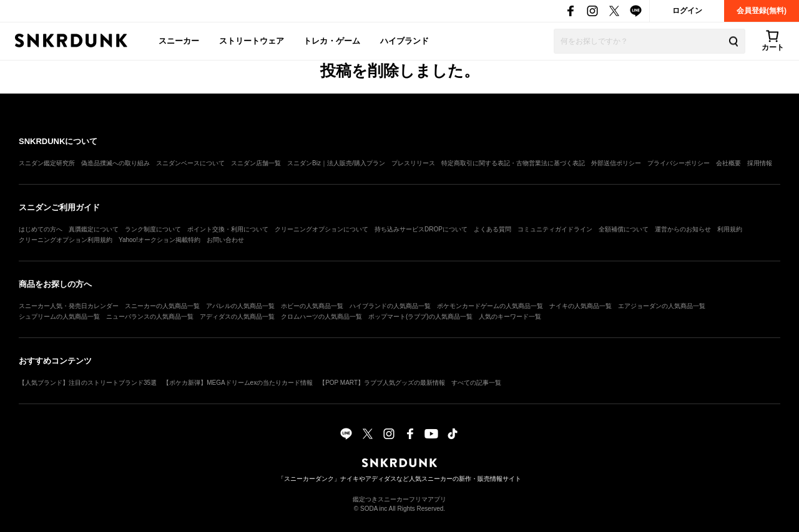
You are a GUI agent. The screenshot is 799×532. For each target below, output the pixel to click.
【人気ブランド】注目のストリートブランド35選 (88, 383)
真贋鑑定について (94, 229)
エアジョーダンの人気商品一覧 (662, 306)
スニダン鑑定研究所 (47, 163)
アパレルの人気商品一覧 (240, 306)
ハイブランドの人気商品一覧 (390, 306)
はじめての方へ (41, 229)
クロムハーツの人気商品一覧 (321, 317)
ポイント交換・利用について (228, 229)
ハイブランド (404, 41)
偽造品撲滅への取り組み (115, 163)
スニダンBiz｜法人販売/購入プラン (336, 163)
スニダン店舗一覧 (256, 163)
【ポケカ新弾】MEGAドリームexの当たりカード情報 (238, 383)
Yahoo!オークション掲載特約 (159, 240)
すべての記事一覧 (476, 383)
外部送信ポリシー (616, 163)
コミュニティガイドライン (555, 229)
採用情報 (760, 163)
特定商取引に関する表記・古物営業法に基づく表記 (513, 163)
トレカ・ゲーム (332, 41)
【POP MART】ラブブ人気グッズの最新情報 (382, 383)
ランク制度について (153, 229)
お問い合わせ (225, 240)
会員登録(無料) (762, 11)
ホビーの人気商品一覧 (312, 306)
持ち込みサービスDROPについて (421, 229)
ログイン (687, 11)
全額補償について (624, 229)
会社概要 (728, 163)
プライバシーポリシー (679, 163)
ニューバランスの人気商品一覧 (150, 317)
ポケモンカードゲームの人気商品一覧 (490, 306)
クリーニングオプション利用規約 (66, 240)
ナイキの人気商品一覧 (581, 306)
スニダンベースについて (190, 163)
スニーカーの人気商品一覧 (162, 306)
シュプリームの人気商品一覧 (59, 317)
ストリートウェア (252, 41)
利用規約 (730, 229)
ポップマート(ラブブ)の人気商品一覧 (420, 317)
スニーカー (179, 41)
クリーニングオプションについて (321, 229)
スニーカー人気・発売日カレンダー (69, 306)
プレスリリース (413, 163)
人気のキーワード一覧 (510, 317)
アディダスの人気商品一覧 (237, 317)
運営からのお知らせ (683, 229)
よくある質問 (493, 229)
